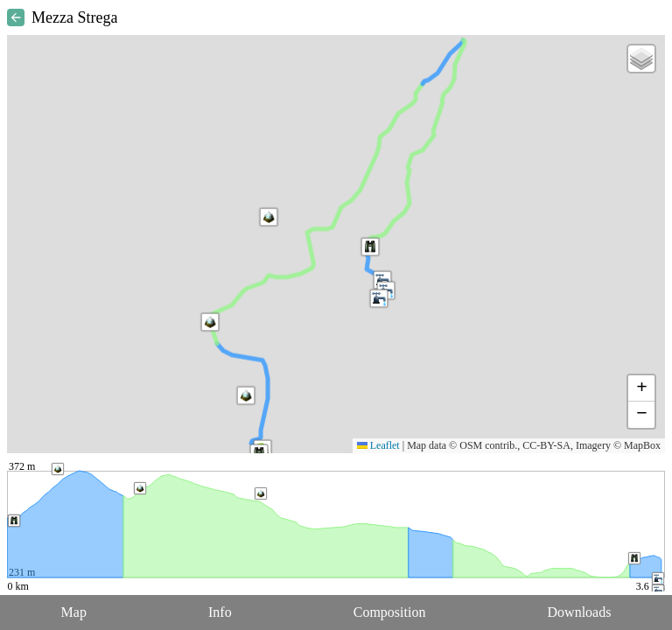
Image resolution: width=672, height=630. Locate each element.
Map (74, 612)
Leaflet (378, 445)
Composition (390, 612)
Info (220, 612)
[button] (210, 322)
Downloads (580, 612)
